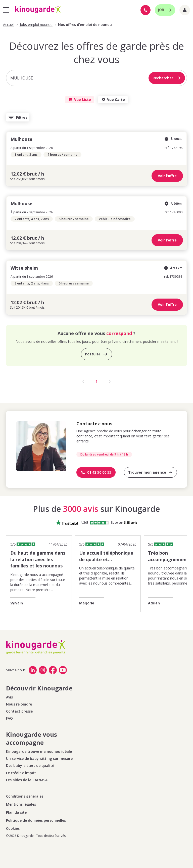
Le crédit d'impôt (21, 773)
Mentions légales (21, 804)
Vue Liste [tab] (80, 100)
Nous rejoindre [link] (19, 704)
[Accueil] (38, 10)
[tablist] (96, 100)
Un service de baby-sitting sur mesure (39, 759)
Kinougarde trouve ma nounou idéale (39, 752)
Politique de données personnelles (36, 820)
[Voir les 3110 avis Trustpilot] (131, 523)
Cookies (13, 829)
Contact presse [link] (19, 711)
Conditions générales (25, 796)
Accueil (9, 25)
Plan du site (16, 812)
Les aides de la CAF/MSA (27, 780)
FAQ (9, 718)
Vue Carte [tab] (113, 100)
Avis (9, 697)
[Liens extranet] (185, 10)
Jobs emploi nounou (36, 25)
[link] (34, 670)
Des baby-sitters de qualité (30, 766)
